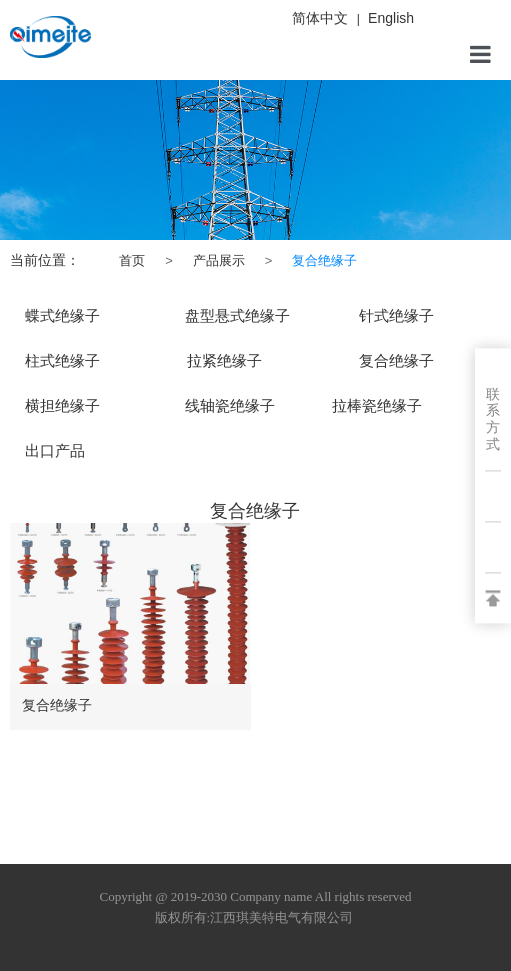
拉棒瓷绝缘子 (377, 406)
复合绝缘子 (57, 705)
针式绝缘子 (396, 316)
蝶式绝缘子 (62, 316)
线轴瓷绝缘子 (230, 406)
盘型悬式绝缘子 (237, 316)
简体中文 (320, 18)
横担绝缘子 (62, 406)
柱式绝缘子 (62, 361)
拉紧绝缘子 (224, 361)
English (391, 18)
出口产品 (55, 451)
